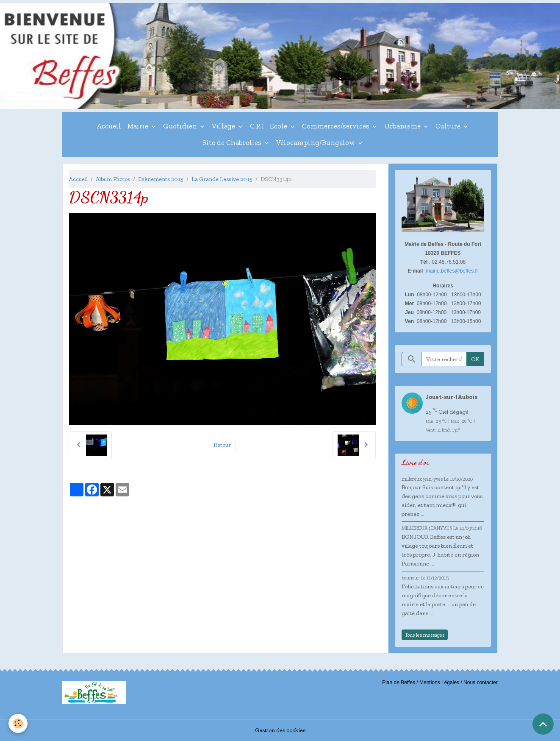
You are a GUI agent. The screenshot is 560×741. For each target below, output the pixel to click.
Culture (449, 126)
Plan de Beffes (399, 682)
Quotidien (181, 126)
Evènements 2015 (161, 179)
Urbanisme (403, 126)
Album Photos (113, 179)
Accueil (109, 126)
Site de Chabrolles (233, 142)
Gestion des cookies (280, 730)
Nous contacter (481, 682)
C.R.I (257, 126)
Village (224, 126)
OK (475, 359)
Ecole (279, 126)
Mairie (139, 126)
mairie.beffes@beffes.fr (452, 271)
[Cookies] (18, 723)
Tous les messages (425, 635)
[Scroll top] (543, 724)
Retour (222, 445)
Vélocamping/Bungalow (316, 142)
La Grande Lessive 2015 (222, 179)
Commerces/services (337, 126)
